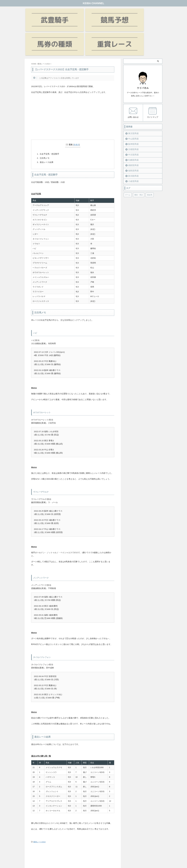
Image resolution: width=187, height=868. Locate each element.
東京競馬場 (132, 99)
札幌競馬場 (132, 126)
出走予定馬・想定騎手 (49, 120)
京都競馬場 (132, 115)
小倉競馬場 (132, 147)
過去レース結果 (47, 128)
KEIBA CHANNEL (94, 3)
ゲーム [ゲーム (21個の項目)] (128, 160)
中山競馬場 (132, 104)
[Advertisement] (73, 86)
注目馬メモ (45, 124)
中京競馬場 (132, 120)
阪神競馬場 (132, 110)
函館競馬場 (132, 131)
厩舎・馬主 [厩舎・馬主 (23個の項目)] (139, 160)
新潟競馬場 (132, 141)
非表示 (76, 111)
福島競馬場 (132, 136)
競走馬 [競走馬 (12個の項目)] (150, 160)
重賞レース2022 (39, 808)
